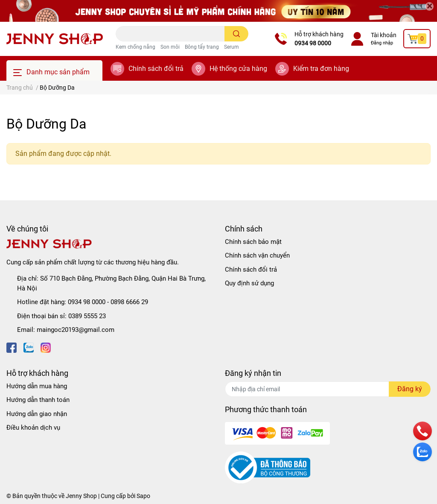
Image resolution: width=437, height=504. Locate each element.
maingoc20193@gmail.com (76, 330)
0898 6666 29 (129, 302)
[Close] (429, 6)
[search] (237, 34)
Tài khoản (384, 35)
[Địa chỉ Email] (328, 389)
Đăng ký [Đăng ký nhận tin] (410, 389)
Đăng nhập (382, 43)
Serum (232, 47)
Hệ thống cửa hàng (238, 69)
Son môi (170, 47)
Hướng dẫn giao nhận (37, 414)
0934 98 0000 (313, 43)
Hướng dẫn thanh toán (38, 400)
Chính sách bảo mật (253, 242)
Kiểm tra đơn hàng (321, 69)
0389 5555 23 (87, 316)
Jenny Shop (81, 496)
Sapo (143, 496)
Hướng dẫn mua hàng (37, 386)
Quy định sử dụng (249, 283)
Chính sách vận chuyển (257, 255)
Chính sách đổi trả (156, 69)
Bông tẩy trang (202, 47)
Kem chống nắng (135, 47)
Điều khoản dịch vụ (33, 428)
